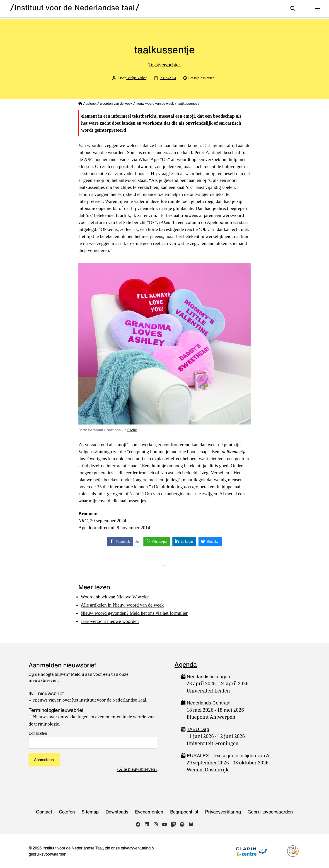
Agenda (186, 664)
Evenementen (149, 812)
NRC (83, 521)
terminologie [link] (47, 724)
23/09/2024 (168, 78)
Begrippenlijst (184, 812)
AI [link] (269, 755)
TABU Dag (198, 729)
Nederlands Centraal (209, 703)
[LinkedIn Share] (184, 541)
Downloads (117, 812)
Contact (44, 812)
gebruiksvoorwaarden (47, 854)
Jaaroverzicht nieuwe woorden (110, 621)
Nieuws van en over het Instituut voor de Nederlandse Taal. (90, 700)
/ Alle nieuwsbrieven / (137, 769)
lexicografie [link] (226, 755)
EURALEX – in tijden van (229, 756)
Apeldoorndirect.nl (96, 528)
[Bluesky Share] (210, 541)
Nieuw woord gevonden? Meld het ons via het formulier (134, 613)
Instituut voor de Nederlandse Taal (73, 848)
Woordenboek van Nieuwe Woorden (115, 597)
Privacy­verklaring (223, 812)
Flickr (132, 430)
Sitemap (90, 812)
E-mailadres (38, 733)
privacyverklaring (136, 848)
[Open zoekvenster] (293, 9)
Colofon (67, 812)
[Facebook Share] (124, 541)
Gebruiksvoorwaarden (270, 812)
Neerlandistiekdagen (208, 677)
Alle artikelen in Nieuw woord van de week (122, 605)
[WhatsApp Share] (157, 541)
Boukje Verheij (137, 78)
